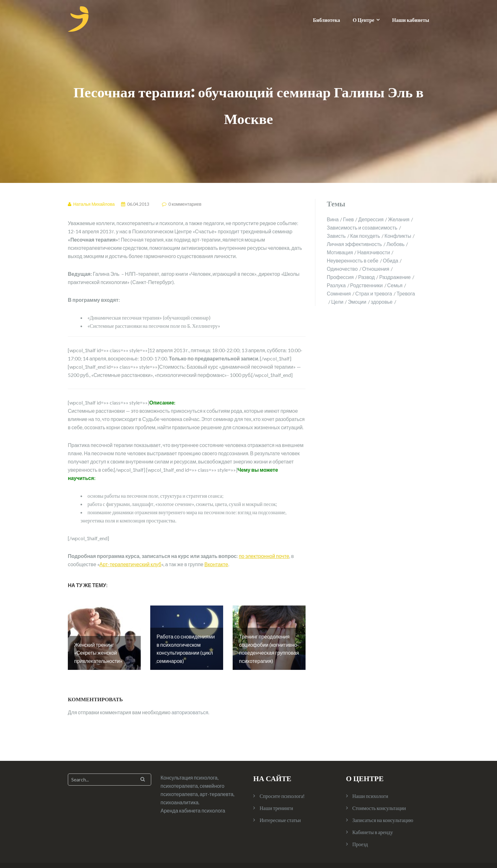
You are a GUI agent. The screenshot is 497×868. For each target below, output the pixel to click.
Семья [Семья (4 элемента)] (395, 285)
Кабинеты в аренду (373, 812)
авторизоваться (190, 693)
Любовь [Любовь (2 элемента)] (395, 244)
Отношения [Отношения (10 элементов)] (376, 269)
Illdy (118, 856)
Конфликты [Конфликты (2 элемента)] (398, 236)
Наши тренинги (276, 788)
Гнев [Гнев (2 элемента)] (348, 219)
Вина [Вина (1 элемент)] (333, 219)
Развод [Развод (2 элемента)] (366, 277)
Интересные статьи (280, 800)
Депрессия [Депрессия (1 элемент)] (371, 219)
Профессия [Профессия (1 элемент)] (340, 277)
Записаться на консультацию (383, 800)
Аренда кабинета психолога (193, 791)
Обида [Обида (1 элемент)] (391, 260)
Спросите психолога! (282, 776)
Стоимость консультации (379, 788)
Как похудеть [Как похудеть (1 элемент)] (365, 236)
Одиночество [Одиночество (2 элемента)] (342, 269)
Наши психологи (370, 776)
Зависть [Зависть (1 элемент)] (336, 236)
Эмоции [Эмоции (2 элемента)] (357, 302)
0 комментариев (185, 204)
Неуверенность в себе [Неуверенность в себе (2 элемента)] (353, 260)
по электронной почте (264, 556)
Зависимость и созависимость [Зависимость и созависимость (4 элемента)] (362, 227)
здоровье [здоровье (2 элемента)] (382, 302)
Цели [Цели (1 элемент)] (337, 302)
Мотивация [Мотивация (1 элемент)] (340, 252)
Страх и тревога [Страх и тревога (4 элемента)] (374, 293)
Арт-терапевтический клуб (130, 564)
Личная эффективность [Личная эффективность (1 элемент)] (354, 244)
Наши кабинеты (411, 20)
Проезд (360, 824)
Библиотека (326, 20)
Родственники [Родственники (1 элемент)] (367, 285)
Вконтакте (216, 564)
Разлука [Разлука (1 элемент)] (336, 285)
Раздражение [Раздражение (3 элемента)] (395, 277)
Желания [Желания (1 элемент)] (399, 219)
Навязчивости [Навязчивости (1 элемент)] (374, 252)
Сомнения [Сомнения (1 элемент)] (339, 293)
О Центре (364, 20)
